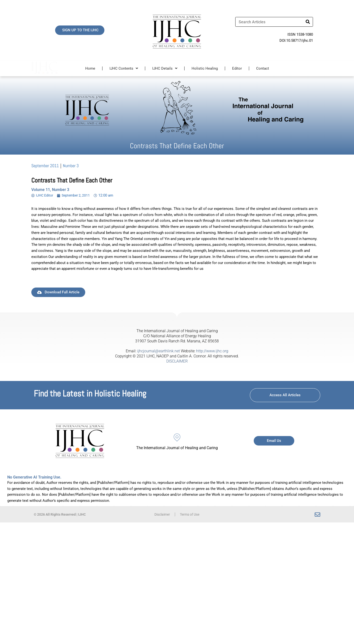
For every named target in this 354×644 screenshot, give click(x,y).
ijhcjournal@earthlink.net (159, 351)
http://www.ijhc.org (212, 351)
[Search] (308, 22)
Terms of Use (191, 514)
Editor (237, 68)
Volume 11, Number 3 (50, 190)
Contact (263, 68)
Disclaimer (161, 514)
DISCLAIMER (177, 361)
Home (90, 68)
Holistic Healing (205, 68)
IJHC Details (165, 68)
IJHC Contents (124, 68)
